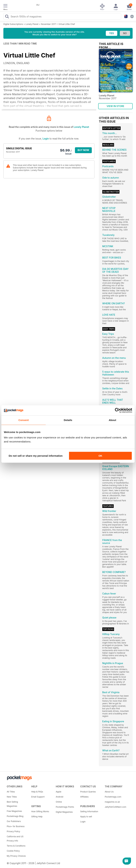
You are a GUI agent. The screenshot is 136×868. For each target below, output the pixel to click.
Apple (58, 792)
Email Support (38, 797)
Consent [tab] (24, 420)
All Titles (11, 792)
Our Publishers (14, 821)
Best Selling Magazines (12, 804)
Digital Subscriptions (13, 24)
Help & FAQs (37, 792)
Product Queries (88, 792)
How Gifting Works (40, 811)
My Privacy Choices (16, 856)
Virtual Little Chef (67, 24)
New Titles (12, 797)
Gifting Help (37, 817)
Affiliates (84, 797)
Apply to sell (86, 817)
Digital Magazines (64, 812)
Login (46, 139)
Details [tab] (68, 420)
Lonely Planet (32, 24)
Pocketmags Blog (15, 816)
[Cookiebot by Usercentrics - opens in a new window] (117, 410)
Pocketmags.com (113, 797)
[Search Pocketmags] (7, 17)
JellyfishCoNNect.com (115, 807)
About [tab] (112, 420)
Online (59, 802)
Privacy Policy (13, 831)
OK (100, 456)
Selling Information (89, 811)
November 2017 (48, 24)
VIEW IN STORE (115, 106)
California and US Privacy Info (15, 839)
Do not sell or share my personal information (36, 456)
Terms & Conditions (16, 846)
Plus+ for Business (16, 826)
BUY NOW (83, 150)
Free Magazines (14, 811)
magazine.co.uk (112, 802)
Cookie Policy (13, 851)
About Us (109, 792)
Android (59, 797)
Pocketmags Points (65, 807)
